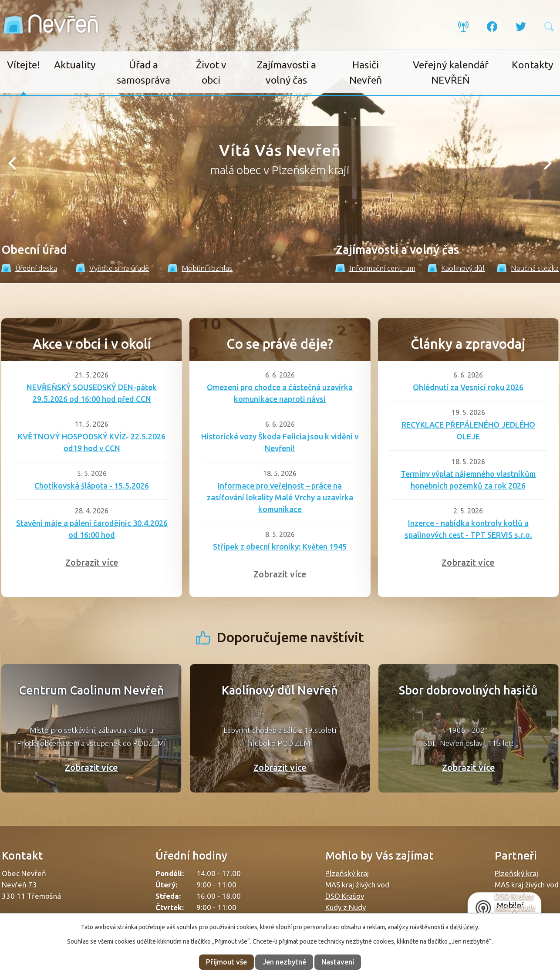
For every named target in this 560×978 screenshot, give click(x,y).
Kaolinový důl (456, 268)
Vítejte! (24, 65)
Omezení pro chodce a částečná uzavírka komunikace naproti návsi (280, 393)
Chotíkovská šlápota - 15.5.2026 (92, 486)
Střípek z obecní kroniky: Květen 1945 (280, 546)
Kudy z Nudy (346, 907)
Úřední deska (29, 268)
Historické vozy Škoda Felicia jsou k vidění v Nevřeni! (280, 442)
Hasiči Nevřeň (366, 72)
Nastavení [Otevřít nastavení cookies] (338, 962)
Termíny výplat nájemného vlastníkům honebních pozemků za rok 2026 (468, 480)
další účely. (465, 927)
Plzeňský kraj (347, 873)
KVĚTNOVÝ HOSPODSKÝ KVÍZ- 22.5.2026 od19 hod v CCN (92, 442)
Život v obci (211, 72)
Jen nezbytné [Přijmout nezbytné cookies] (284, 962)
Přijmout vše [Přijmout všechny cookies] (226, 962)
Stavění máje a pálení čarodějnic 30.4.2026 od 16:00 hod (92, 529)
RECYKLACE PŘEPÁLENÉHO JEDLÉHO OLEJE (468, 430)
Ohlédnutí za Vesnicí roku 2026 (468, 387)
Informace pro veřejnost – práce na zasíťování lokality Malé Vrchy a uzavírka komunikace (280, 497)
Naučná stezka (528, 268)
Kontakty (532, 65)
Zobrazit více (92, 562)
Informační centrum (375, 268)
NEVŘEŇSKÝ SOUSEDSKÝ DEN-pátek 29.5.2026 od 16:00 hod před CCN (92, 393)
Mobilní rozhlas (200, 268)
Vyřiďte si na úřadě (113, 268)
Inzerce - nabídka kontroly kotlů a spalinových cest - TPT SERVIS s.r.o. (468, 529)
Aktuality (75, 65)
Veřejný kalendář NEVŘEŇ (451, 72)
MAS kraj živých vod (357, 885)
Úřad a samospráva (143, 72)
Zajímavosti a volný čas (287, 72)
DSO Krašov (345, 896)
